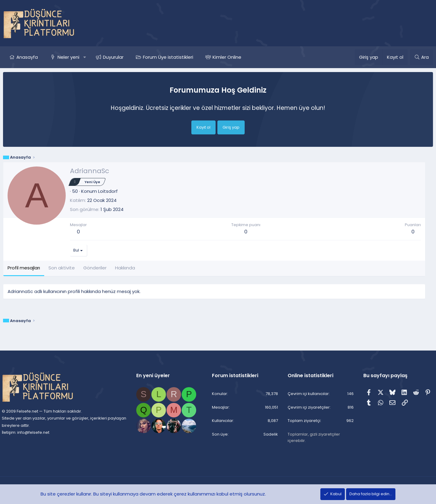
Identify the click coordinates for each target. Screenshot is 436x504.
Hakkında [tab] (125, 268)
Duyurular (113, 57)
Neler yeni (68, 57)
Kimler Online (227, 57)
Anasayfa (27, 57)
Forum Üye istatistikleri (168, 57)
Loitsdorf (108, 191)
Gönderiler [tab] (95, 268)
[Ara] (421, 57)
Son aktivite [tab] (62, 268)
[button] (85, 57)
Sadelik (270, 435)
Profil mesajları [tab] (24, 268)
